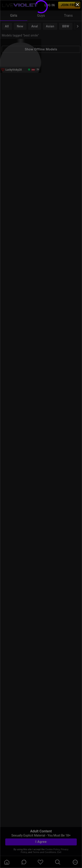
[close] (77, 5)
